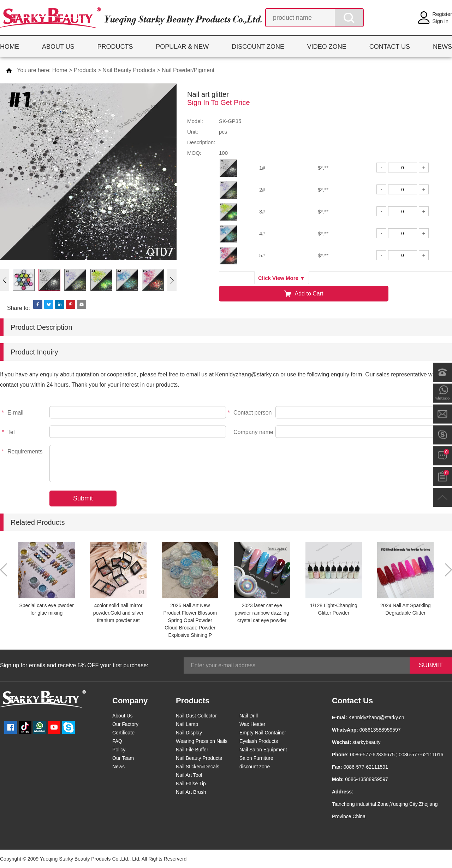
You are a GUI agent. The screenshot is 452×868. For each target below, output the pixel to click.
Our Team (123, 758)
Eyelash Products (259, 741)
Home (60, 70)
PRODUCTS (115, 47)
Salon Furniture (256, 758)
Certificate (123, 733)
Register (442, 14)
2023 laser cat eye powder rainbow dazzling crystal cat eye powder (262, 613)
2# (262, 190)
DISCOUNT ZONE (258, 47)
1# (262, 168)
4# (262, 233)
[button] (5, 280)
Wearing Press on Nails (202, 741)
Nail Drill (249, 716)
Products (85, 70)
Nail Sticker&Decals (198, 767)
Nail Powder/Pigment (188, 70)
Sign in (440, 21)
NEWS (442, 47)
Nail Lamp (187, 724)
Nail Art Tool (189, 775)
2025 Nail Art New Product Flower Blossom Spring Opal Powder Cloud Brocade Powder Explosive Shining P (190, 620)
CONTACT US (390, 47)
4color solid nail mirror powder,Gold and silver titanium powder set (118, 613)
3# (262, 212)
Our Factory (125, 724)
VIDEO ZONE (327, 47)
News (118, 767)
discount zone (255, 767)
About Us (123, 716)
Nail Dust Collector (196, 716)
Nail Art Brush (191, 792)
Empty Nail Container (263, 733)
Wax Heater (252, 724)
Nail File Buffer (192, 750)
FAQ (117, 741)
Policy (119, 750)
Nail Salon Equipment (263, 750)
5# (262, 255)
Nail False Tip (191, 784)
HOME (10, 47)
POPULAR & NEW (182, 47)
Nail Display (189, 733)
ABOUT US (58, 47)
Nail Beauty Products (129, 70)
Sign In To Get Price (219, 102)
